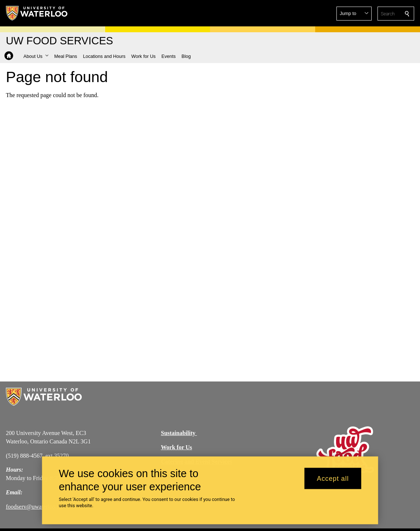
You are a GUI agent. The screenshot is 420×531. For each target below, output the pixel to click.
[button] (354, 14)
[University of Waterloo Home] (37, 13)
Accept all (333, 482)
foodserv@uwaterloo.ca (34, 507)
